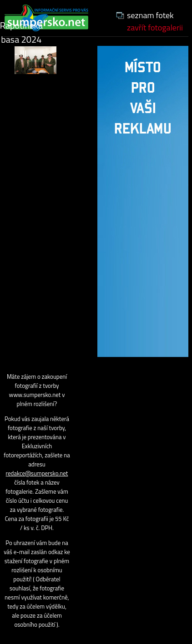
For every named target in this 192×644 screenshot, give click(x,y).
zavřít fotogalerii (155, 27)
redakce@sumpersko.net (37, 473)
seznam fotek (150, 15)
